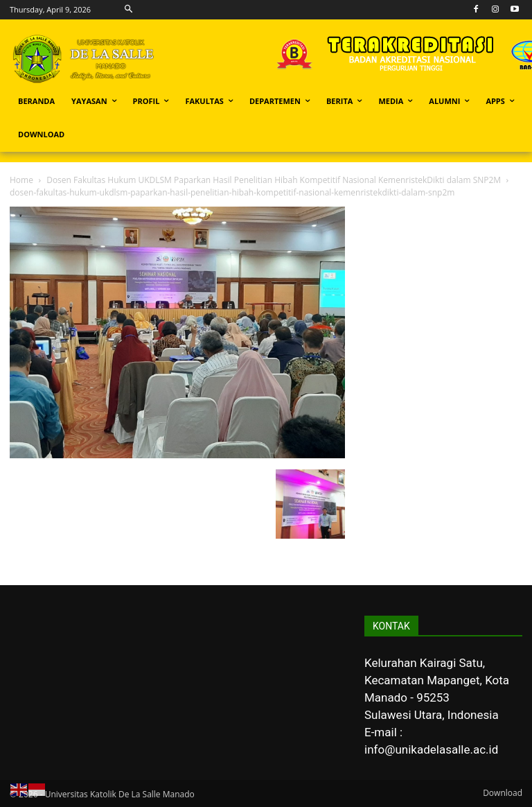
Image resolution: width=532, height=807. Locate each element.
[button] (129, 9)
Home (21, 180)
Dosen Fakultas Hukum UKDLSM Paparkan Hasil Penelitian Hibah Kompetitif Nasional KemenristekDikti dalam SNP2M (274, 180)
